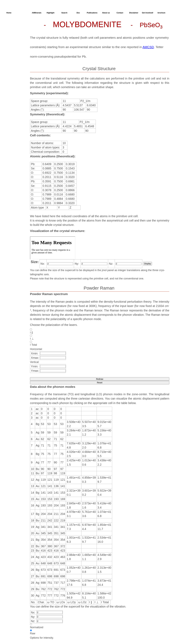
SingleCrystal (14, 45)
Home (9, 13)
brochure (161, 13)
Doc (78, 13)
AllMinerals (37, 13)
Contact (120, 13)
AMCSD (148, 47)
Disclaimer (134, 13)
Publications (92, 13)
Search (64, 13)
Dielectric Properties (13, 35)
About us (106, 13)
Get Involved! (148, 13)
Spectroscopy (15, 40)
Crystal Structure (16, 24)
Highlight (51, 13)
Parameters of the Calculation (15, 29)
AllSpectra (23, 13)
